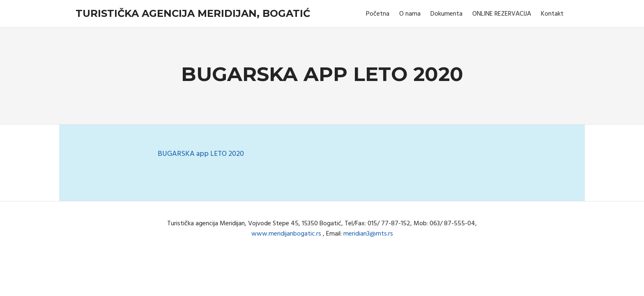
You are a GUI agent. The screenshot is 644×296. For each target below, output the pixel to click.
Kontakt (552, 14)
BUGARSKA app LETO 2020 (201, 154)
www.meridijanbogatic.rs (286, 234)
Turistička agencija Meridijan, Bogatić (193, 13)
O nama (410, 14)
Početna (378, 14)
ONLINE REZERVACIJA (502, 14)
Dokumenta (446, 14)
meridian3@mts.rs (368, 234)
